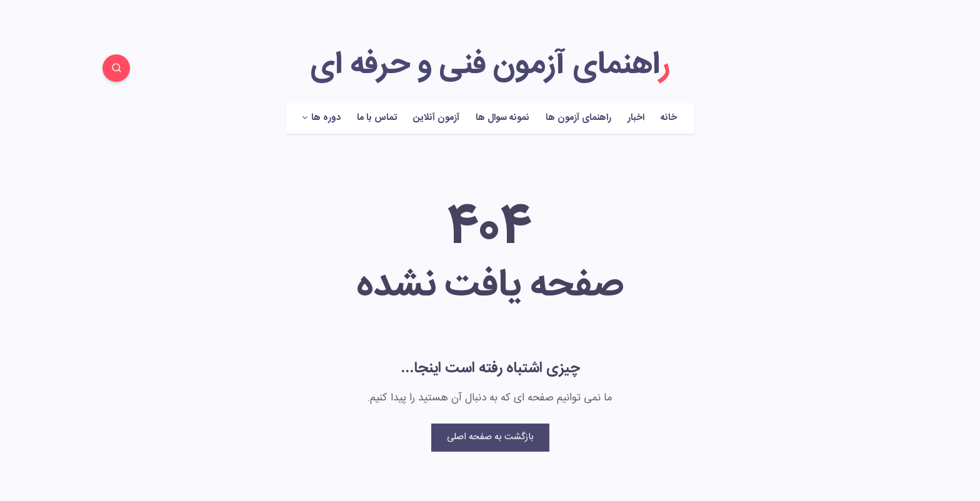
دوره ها (326, 118)
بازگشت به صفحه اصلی (490, 437)
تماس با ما (377, 118)
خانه (669, 118)
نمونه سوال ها (502, 118)
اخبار (636, 118)
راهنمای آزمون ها (578, 118)
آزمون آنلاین (436, 118)
